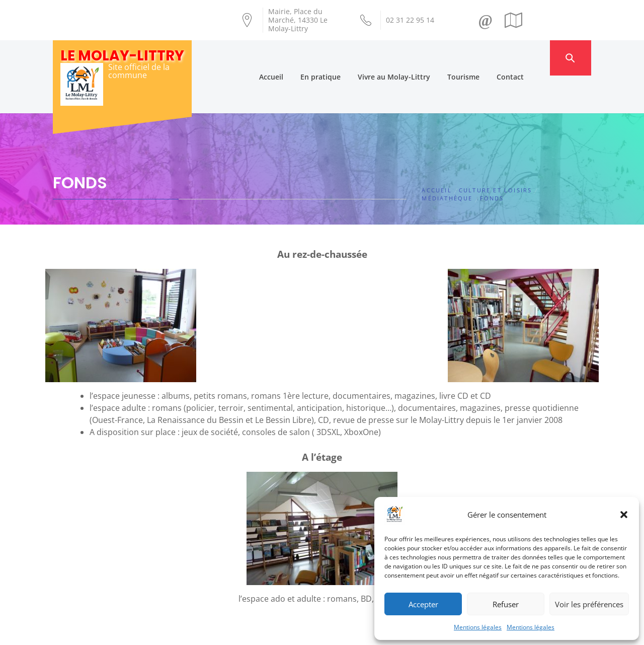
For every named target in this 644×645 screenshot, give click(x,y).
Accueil (290, 58)
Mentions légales (478, 627)
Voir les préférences (589, 604)
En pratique (339, 58)
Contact (529, 58)
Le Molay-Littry (122, 56)
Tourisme (482, 58)
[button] (624, 515)
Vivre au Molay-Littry (413, 58)
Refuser (506, 604)
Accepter (423, 604)
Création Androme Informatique (230, 631)
